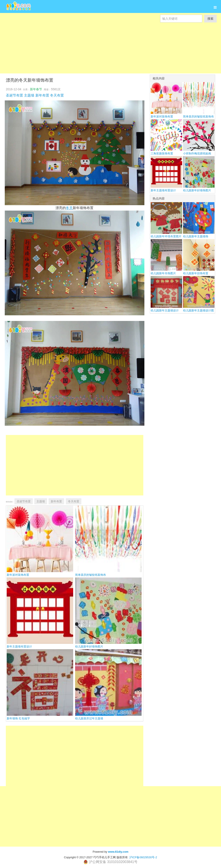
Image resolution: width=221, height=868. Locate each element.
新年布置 (42, 95)
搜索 (210, 19)
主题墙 (29, 95)
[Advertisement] (110, 53)
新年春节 (36, 89)
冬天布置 (57, 95)
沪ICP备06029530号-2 (143, 857)
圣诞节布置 (14, 95)
